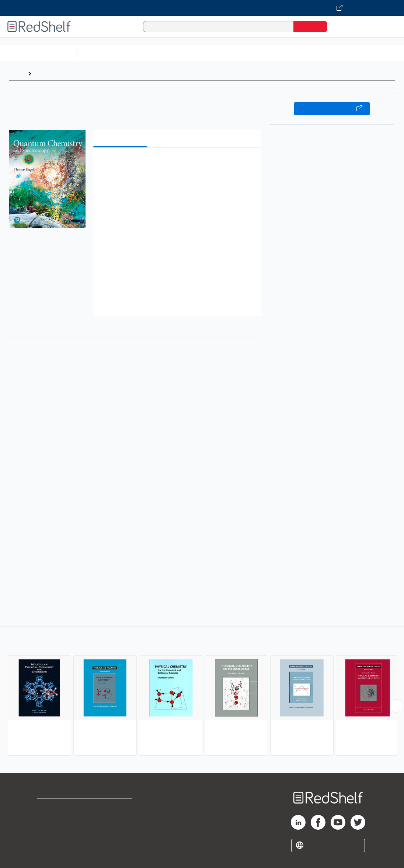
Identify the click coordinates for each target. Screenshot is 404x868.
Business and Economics (286, 53)
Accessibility (118, 831)
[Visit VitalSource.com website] (202, 8)
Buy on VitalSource (332, 109)
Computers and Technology (210, 53)
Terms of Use (119, 808)
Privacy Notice (57, 831)
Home (17, 73)
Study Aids (100, 53)
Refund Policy (119, 820)
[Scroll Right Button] (397, 706)
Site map (49, 843)
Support (48, 820)
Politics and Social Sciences (363, 53)
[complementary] (202, 692)
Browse (45, 73)
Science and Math (144, 53)
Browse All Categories (38, 53)
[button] (179, 164)
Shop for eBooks (60, 808)
